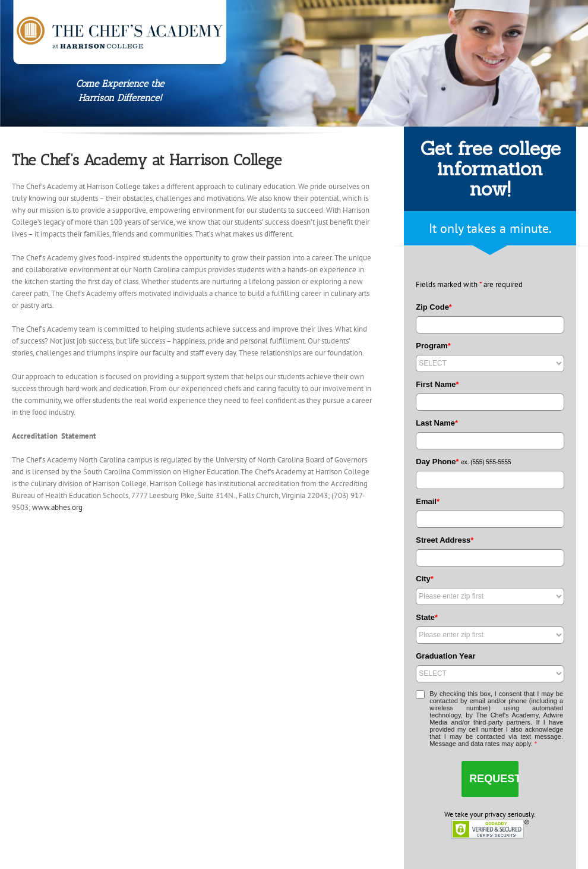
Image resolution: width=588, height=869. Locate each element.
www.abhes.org (57, 507)
